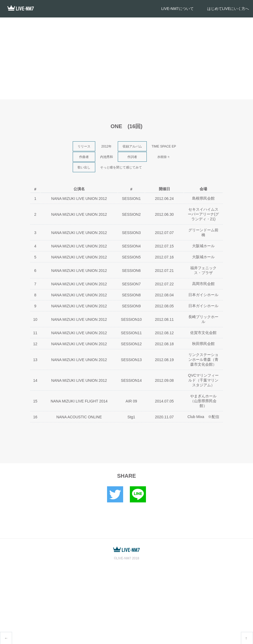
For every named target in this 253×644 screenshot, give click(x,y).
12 (35, 344)
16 (35, 417)
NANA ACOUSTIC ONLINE (79, 417)
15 (35, 401)
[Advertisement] (127, 58)
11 (35, 333)
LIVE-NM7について (177, 9)
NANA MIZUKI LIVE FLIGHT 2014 (79, 401)
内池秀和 (107, 157)
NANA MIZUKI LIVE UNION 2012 (79, 199)
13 (35, 360)
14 (35, 380)
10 (35, 319)
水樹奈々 (164, 157)
